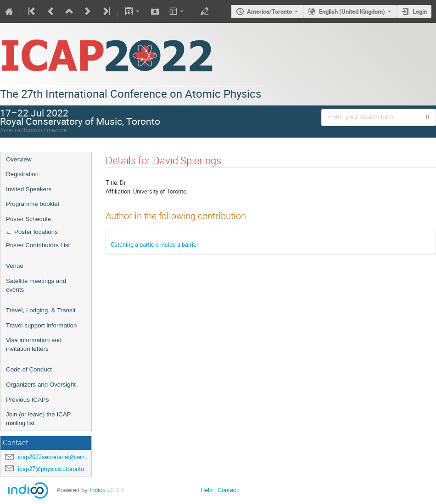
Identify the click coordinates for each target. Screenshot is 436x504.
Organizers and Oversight (41, 385)
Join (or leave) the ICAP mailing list (38, 419)
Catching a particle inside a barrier (154, 244)
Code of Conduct (29, 369)
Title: (112, 183)
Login (420, 11)
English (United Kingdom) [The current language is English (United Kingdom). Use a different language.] (352, 11)
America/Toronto (269, 11)
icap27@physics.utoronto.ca (55, 469)
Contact (228, 490)
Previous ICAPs (27, 400)
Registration (22, 174)
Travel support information (41, 325)
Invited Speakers (29, 189)
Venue (15, 266)
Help (207, 490)
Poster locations (36, 232)
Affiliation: (119, 191)
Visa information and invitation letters (34, 344)
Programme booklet (33, 204)
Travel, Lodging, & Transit (41, 310)
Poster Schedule (28, 219)
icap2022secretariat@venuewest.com (67, 457)
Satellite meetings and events (36, 285)
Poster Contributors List (38, 245)
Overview (19, 159)
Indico (98, 490)
